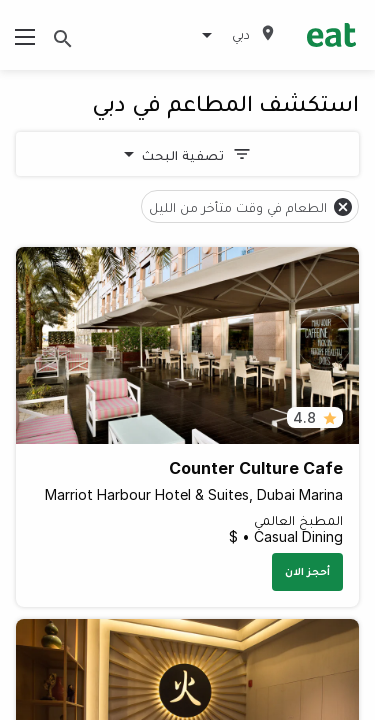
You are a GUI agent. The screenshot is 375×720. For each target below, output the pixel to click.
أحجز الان (307, 571)
